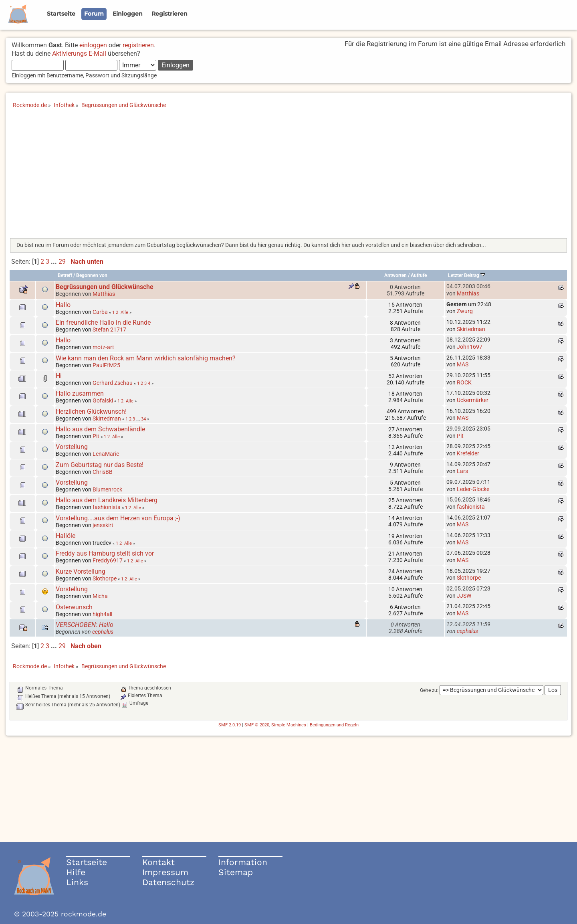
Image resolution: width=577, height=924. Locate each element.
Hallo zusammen (80, 393)
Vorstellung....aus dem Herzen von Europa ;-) (118, 518)
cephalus (103, 632)
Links (77, 882)
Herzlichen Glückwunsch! (91, 411)
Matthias (104, 294)
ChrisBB (103, 472)
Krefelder (468, 453)
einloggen (93, 45)
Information (243, 862)
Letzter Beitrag (467, 275)
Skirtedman (471, 329)
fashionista (107, 507)
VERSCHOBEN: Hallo (85, 625)
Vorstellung (72, 447)
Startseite (87, 862)
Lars (462, 471)
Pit (96, 436)
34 (143, 419)
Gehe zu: (429, 690)
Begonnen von (92, 275)
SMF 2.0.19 (230, 725)
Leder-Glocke (473, 489)
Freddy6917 (108, 560)
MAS (463, 364)
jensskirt (103, 525)
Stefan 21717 (109, 330)
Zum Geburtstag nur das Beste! (100, 465)
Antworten (395, 275)
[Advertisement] (288, 176)
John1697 (470, 347)
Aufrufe (419, 275)
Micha (100, 596)
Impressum (165, 872)
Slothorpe (105, 578)
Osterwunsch (74, 607)
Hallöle (66, 536)
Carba (100, 312)
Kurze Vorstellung (81, 571)
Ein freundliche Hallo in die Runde (105, 322)
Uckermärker (473, 400)
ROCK (464, 382)
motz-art (103, 347)
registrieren (138, 45)
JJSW (464, 596)
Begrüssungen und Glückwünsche (105, 287)
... (55, 262)
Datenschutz (168, 882)
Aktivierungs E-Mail (79, 54)
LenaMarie (106, 454)
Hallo (63, 305)
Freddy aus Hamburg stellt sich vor (105, 553)
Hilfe (76, 872)
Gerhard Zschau (113, 383)
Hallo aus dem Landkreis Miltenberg (107, 500)
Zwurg (465, 311)
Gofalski (103, 400)
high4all (102, 614)
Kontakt (158, 862)
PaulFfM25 (106, 365)
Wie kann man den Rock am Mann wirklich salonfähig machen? (146, 358)
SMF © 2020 (257, 725)
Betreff (65, 275)
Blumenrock (107, 489)
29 (62, 262)
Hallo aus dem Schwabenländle (100, 429)
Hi (59, 376)
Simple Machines (289, 725)
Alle (124, 312)
